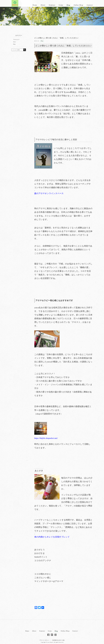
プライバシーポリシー (44, 640)
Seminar (52, 5)
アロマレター (16, 40)
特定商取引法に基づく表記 (58, 640)
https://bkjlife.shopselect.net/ (46, 438)
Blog (68, 5)
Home (35, 5)
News (14, 42)
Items (61, 5)
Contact (90, 5)
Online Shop (78, 5)
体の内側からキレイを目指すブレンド (52, 537)
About (43, 5)
